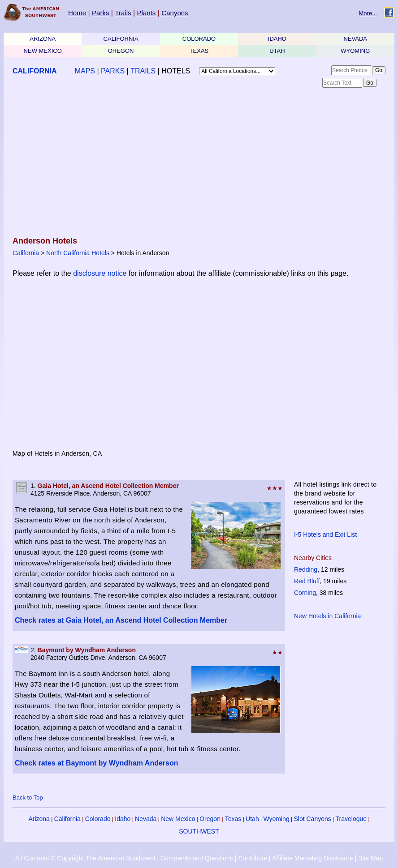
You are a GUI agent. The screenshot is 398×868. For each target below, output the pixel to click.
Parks (100, 13)
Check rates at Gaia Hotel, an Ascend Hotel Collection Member (121, 620)
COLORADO (199, 39)
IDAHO (277, 39)
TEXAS (199, 51)
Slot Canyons (313, 819)
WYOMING (355, 51)
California (26, 253)
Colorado (98, 819)
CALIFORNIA (121, 39)
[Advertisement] (196, 163)
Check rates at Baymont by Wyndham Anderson (97, 763)
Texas (233, 819)
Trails (123, 13)
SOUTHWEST (199, 831)
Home (77, 13)
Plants (147, 13)
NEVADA (356, 39)
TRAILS (143, 71)
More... (368, 13)
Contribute (253, 858)
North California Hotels (78, 253)
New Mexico (178, 819)
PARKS (113, 71)
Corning (305, 593)
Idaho (123, 819)
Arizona (39, 819)
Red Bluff (307, 581)
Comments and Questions (197, 858)
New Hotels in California (327, 616)
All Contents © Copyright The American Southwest (85, 858)
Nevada (146, 819)
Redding (306, 569)
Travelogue (351, 819)
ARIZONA (43, 39)
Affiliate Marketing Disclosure (312, 858)
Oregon (210, 819)
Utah (252, 819)
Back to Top (28, 797)
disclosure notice (100, 273)
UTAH (277, 51)
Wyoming (276, 819)
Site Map (370, 858)
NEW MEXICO (43, 51)
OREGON (121, 51)
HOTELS (176, 71)
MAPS (85, 71)
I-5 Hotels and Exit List (325, 534)
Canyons (175, 13)
